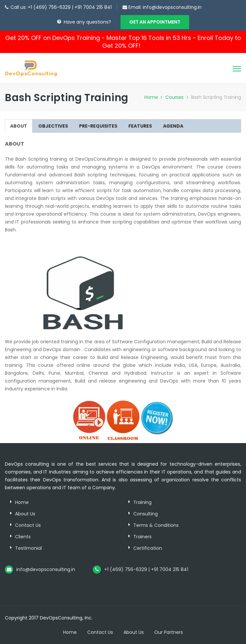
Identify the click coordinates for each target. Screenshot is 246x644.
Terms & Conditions (156, 525)
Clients (23, 537)
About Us (25, 514)
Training (142, 502)
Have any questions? (87, 22)
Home (154, 97)
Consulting (146, 514)
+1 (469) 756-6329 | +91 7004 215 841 (146, 569)
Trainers (142, 537)
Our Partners (169, 632)
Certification (148, 548)
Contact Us (28, 525)
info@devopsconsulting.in (172, 7)
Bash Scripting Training (216, 97)
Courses (177, 97)
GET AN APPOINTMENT (155, 22)
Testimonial (28, 548)
